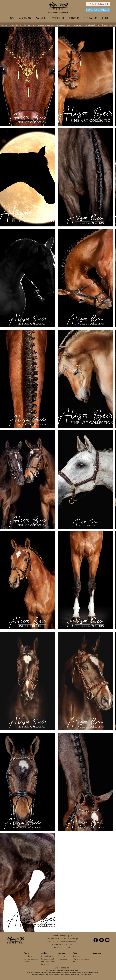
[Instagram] (101, 940)
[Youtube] (107, 940)
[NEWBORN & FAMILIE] (98, 4)
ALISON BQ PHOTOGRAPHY (62, 968)
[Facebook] (96, 940)
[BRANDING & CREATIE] (98, 10)
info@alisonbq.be (70, 941)
